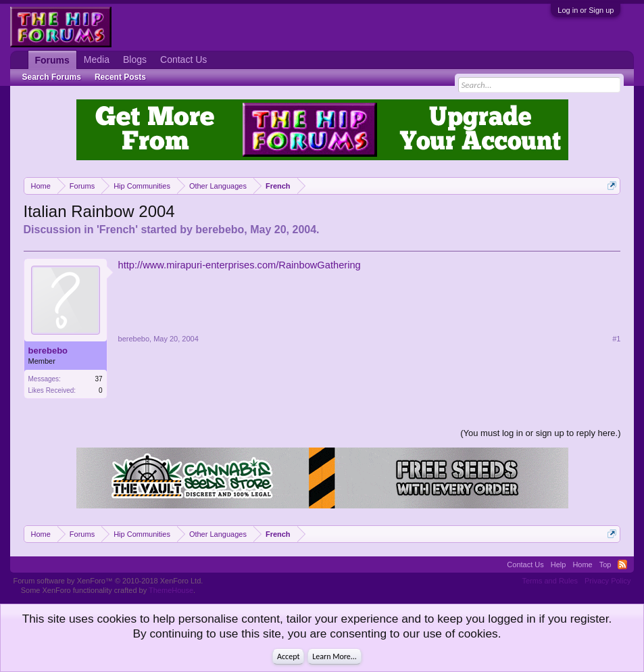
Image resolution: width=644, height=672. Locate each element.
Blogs (135, 59)
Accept (288, 656)
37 (98, 379)
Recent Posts (120, 77)
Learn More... (335, 656)
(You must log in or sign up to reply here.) (540, 433)
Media (97, 59)
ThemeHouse (171, 590)
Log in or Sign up (586, 10)
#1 (616, 339)
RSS (622, 565)
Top (605, 565)
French (117, 230)
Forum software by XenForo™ (108, 581)
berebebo (220, 230)
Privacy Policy (608, 581)
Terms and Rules (550, 581)
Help (559, 565)
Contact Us (183, 59)
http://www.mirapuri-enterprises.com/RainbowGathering (240, 265)
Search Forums (52, 77)
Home (582, 565)
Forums (52, 60)
